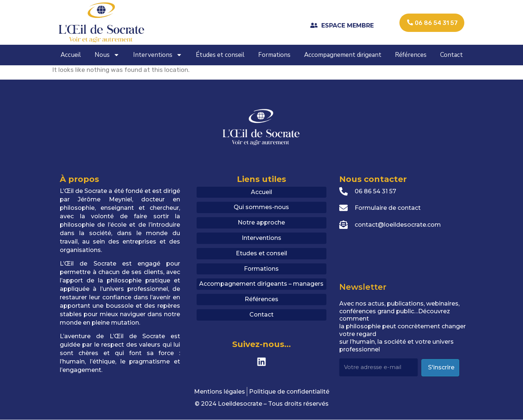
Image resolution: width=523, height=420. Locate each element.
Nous (107, 55)
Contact (451, 55)
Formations (274, 55)
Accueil (71, 55)
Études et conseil (220, 55)
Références (411, 55)
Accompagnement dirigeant (343, 55)
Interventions (158, 55)
